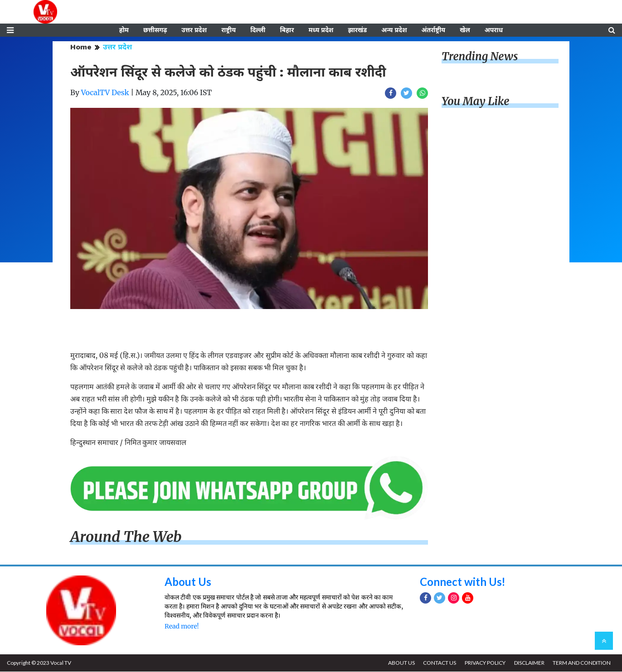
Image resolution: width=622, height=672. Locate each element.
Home (81, 47)
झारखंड (357, 30)
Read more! (182, 627)
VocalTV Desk (105, 93)
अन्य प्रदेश (394, 30)
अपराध (494, 30)
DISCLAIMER (529, 663)
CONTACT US (439, 663)
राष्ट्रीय (228, 30)
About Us (188, 582)
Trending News (480, 57)
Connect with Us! (463, 582)
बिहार (287, 30)
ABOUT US (401, 663)
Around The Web (126, 537)
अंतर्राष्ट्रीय (434, 30)
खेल (465, 30)
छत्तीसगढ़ (155, 30)
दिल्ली (258, 30)
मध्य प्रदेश (321, 30)
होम (124, 30)
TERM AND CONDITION (582, 663)
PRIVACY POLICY (485, 663)
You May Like (476, 102)
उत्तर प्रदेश (194, 30)
